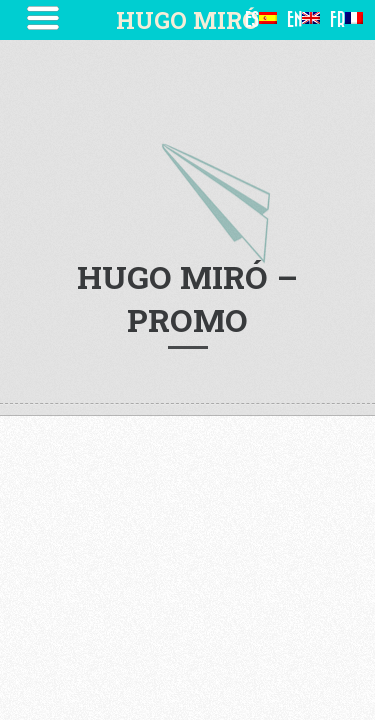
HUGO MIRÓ (187, 20)
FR (346, 20)
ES (261, 20)
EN (303, 20)
